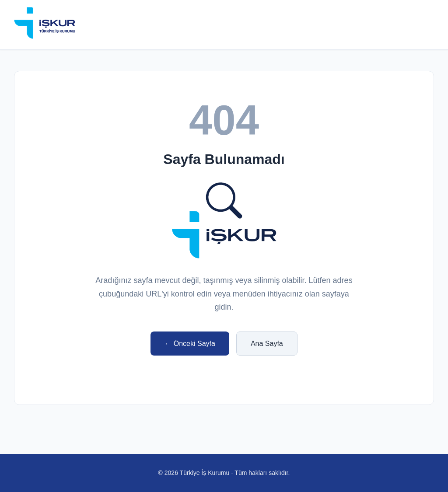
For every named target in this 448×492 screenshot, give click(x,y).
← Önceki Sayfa (190, 344)
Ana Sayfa (267, 344)
